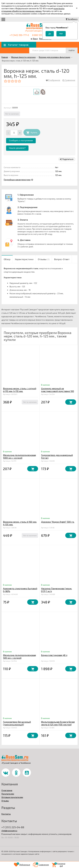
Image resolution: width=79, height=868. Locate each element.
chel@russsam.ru (9, 831)
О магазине (7, 790)
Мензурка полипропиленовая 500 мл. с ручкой (19, 656)
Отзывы (5, 801)
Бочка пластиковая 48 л (54, 655)
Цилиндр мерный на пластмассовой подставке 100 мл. (58, 391)
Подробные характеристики (17, 180)
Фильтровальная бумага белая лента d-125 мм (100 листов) (58, 723)
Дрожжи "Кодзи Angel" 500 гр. (58, 522)
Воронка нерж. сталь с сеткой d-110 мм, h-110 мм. (20, 390)
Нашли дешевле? (17, 148)
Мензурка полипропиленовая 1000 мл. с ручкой (19, 456)
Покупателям (8, 794)
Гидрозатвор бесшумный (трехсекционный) (17, 723)
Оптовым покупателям (12, 797)
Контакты (6, 814)
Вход (35, 39)
